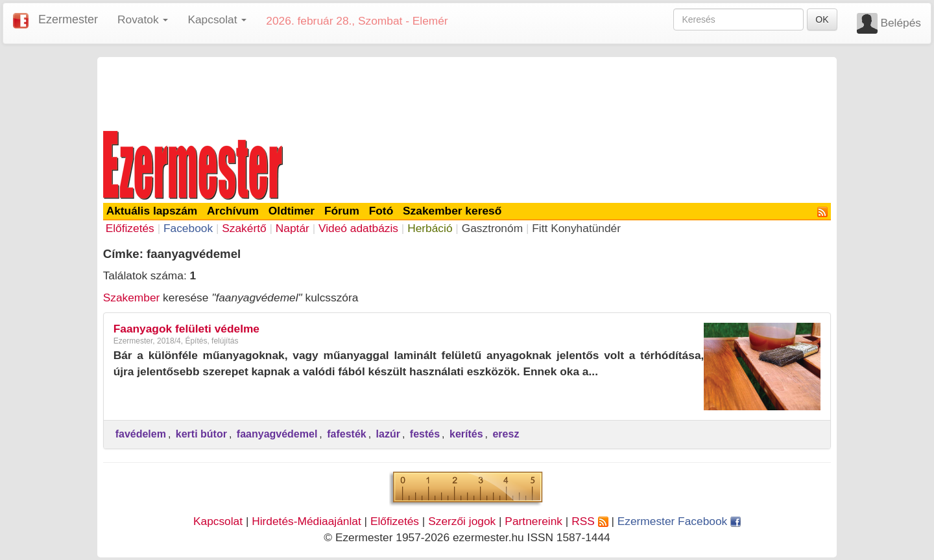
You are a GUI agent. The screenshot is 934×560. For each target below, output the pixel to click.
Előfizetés (130, 228)
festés (425, 434)
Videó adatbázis (358, 228)
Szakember (132, 297)
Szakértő (244, 228)
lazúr (388, 434)
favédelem (141, 434)
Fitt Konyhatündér (576, 228)
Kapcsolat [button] (217, 19)
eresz (506, 434)
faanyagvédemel (277, 434)
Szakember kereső (452, 211)
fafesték (346, 434)
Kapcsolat (218, 521)
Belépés (901, 23)
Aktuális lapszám (152, 211)
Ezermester (68, 19)
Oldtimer (292, 211)
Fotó (381, 211)
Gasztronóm (492, 228)
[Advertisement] (467, 92)
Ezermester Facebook (679, 521)
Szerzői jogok (462, 521)
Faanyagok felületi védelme (186, 329)
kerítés (466, 434)
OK (822, 19)
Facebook (188, 228)
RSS (590, 521)
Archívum (233, 211)
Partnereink (533, 521)
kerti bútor (201, 434)
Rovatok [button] (143, 19)
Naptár (293, 228)
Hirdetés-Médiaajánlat (306, 521)
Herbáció (430, 228)
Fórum (342, 211)
